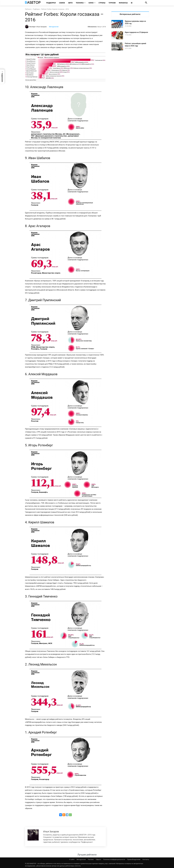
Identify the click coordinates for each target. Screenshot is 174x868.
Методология (54, 27)
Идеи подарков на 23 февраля (136, 32)
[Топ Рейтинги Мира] (33, 3)
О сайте (72, 859)
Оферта (98, 859)
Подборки (36, 9)
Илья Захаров (41, 27)
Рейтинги (28, 9)
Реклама (91, 859)
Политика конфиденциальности (114, 859)
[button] (146, 3)
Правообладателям (134, 859)
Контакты (146, 859)
